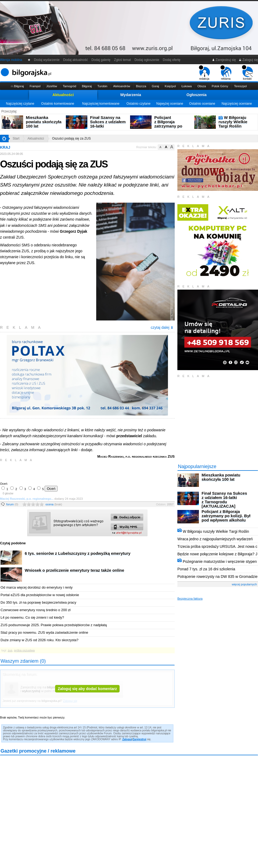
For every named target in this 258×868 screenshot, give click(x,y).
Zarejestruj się (224, 60)
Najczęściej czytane (20, 104)
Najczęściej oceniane (237, 104)
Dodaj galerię (101, 60)
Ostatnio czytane (138, 104)
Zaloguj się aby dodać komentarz (87, 689)
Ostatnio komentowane (58, 104)
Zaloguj (127, 739)
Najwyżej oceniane (170, 104)
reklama (226, 73)
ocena (54, 504)
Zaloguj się (248, 60)
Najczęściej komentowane (101, 104)
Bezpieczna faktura (190, 599)
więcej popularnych (244, 584)
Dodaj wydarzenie (47, 60)
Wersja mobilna (11, 60)
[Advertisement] (63, 471)
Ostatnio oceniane (202, 104)
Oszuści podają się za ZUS (71, 138)
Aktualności (63, 95)
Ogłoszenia (197, 95)
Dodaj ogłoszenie (147, 60)
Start (16, 138)
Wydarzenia (131, 95)
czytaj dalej (162, 327)
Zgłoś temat (123, 60)
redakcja (204, 73)
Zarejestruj (139, 739)
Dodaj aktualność (75, 60)
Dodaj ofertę (172, 60)
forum (12, 504)
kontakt (247, 73)
